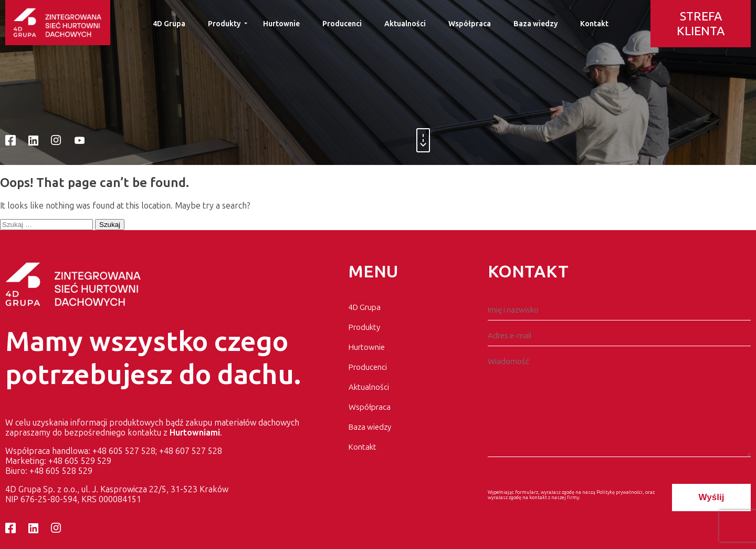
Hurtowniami (195, 433)
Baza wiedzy (535, 24)
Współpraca (470, 24)
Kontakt (594, 24)
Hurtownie (281, 24)
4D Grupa (169, 24)
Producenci (342, 24)
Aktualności (405, 24)
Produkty (224, 24)
